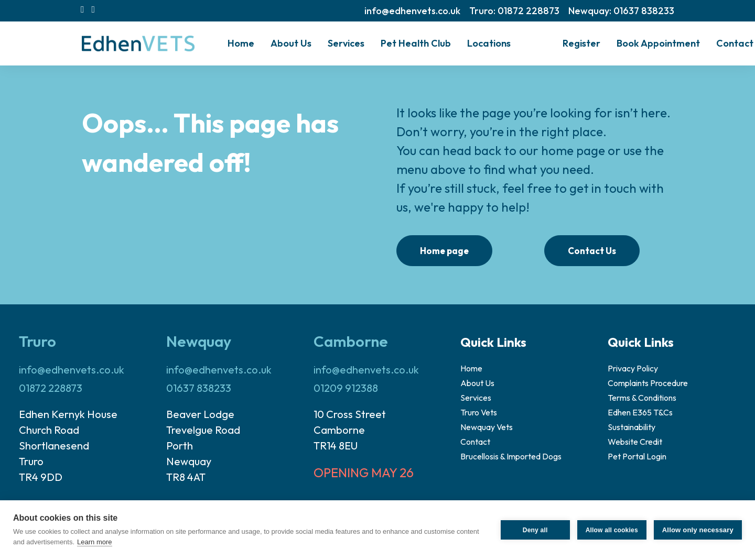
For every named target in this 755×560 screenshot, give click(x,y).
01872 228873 (51, 388)
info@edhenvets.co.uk (412, 11)
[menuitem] (412, 11)
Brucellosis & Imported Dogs (511, 456)
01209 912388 (346, 388)
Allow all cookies (612, 530)
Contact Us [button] (592, 251)
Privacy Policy (633, 368)
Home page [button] (444, 251)
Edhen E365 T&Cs (640, 412)
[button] (83, 9)
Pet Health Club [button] (416, 43)
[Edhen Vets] (138, 43)
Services (346, 43)
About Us (477, 383)
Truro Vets (479, 412)
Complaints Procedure (648, 383)
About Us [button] (291, 43)
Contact (735, 43)
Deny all (535, 530)
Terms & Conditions (642, 398)
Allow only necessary (698, 530)
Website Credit (635, 442)
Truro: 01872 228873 (514, 11)
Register (581, 43)
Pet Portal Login (637, 456)
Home (241, 43)
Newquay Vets (487, 427)
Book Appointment (658, 43)
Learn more (94, 542)
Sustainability (632, 427)
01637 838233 (199, 388)
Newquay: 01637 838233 (621, 11)
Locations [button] (489, 43)
